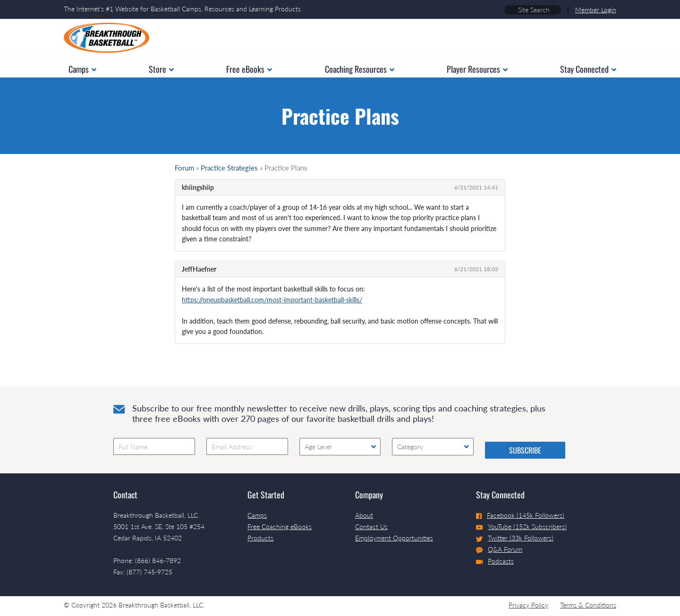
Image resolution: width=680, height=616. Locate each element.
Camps (257, 515)
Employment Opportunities (394, 538)
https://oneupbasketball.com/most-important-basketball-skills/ (272, 300)
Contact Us (371, 526)
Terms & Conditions (588, 605)
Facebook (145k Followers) (520, 515)
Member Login (596, 10)
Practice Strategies (229, 168)
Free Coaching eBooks (280, 526)
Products (260, 538)
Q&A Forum (499, 549)
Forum (184, 168)
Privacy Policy (528, 605)
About (364, 515)
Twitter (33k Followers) (515, 538)
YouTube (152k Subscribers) (521, 526)
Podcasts (495, 561)
